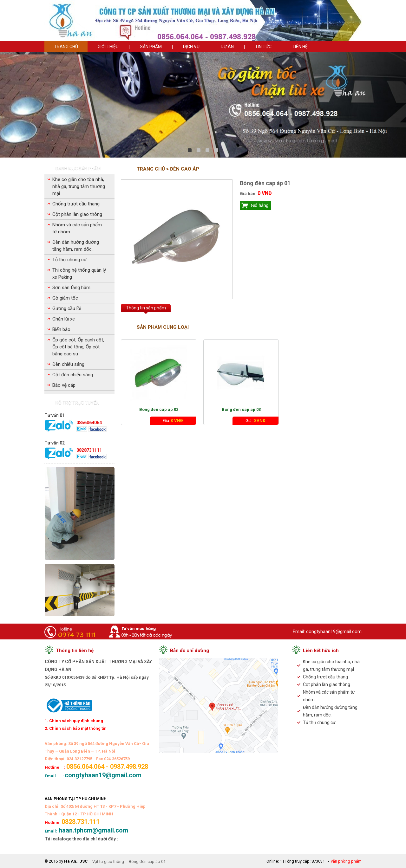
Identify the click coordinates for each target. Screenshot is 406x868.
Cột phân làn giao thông (77, 214)
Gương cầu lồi (67, 308)
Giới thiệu (108, 47)
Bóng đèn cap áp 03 (241, 409)
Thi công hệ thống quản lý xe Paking (79, 274)
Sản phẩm (151, 47)
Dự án (227, 47)
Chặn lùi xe (64, 319)
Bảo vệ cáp (64, 385)
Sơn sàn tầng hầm (71, 288)
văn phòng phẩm (346, 861)
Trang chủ (66, 47)
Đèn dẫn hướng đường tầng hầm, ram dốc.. (76, 246)
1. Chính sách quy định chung (74, 721)
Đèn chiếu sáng (68, 364)
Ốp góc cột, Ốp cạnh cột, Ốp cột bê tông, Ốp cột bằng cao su (78, 347)
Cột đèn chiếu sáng (73, 375)
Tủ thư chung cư (69, 260)
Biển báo (61, 329)
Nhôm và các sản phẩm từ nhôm (77, 228)
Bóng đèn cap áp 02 (159, 409)
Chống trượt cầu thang (76, 204)
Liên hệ (300, 47)
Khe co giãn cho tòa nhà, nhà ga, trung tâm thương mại (79, 186)
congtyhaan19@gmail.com (334, 632)
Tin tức (263, 47)
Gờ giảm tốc (65, 298)
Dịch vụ (191, 47)
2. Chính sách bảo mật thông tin (76, 728)
